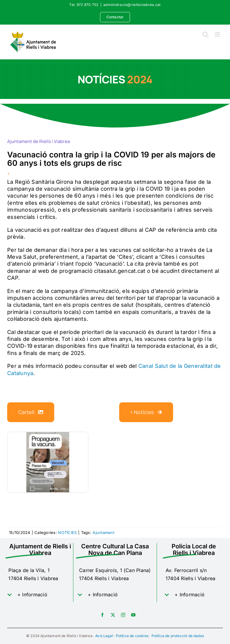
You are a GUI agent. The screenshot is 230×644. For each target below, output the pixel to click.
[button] (40, 595)
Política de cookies (132, 636)
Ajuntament (103, 532)
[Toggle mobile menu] (218, 34)
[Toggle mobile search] (205, 34)
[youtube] (133, 615)
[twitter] (113, 615)
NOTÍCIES (67, 532)
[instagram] (123, 615)
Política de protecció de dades (178, 636)
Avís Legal (104, 636)
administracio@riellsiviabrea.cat (132, 5)
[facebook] (102, 615)
